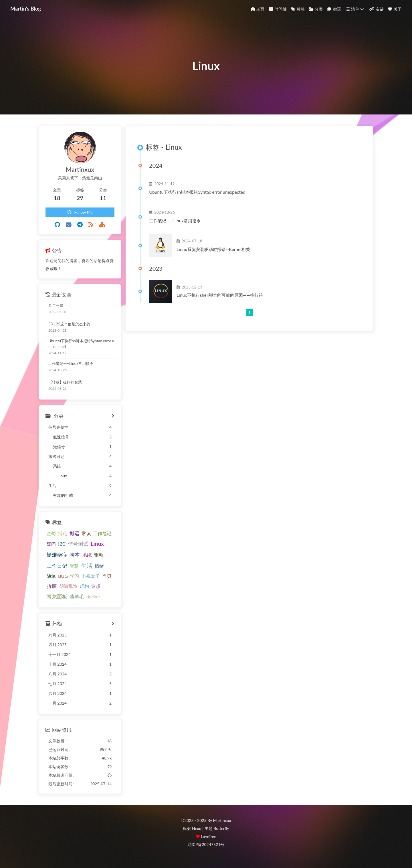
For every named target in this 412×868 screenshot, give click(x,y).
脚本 (75, 555)
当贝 (107, 576)
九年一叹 (56, 305)
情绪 (99, 566)
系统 (87, 555)
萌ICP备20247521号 (206, 844)
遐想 (96, 586)
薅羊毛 (77, 597)
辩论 (63, 533)
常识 (86, 533)
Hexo (197, 828)
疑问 (51, 544)
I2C (62, 544)
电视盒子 (91, 576)
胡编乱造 (68, 586)
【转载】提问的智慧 (65, 382)
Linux (97, 544)
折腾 (52, 586)
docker (93, 597)
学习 (75, 576)
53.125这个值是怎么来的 (69, 324)
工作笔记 (102, 533)
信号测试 (78, 544)
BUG (63, 576)
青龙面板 (57, 596)
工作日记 (57, 566)
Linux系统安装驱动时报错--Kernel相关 (213, 249)
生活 (87, 566)
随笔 (51, 576)
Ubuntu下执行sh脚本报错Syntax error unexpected (197, 192)
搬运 (74, 533)
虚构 (84, 586)
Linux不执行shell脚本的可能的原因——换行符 (220, 295)
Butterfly (221, 828)
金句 (51, 533)
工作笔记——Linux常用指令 (175, 221)
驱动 (99, 555)
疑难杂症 (57, 555)
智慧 (74, 566)
